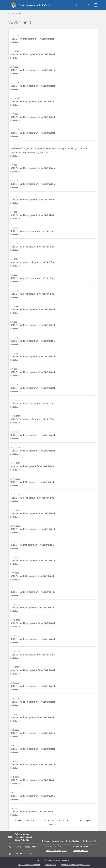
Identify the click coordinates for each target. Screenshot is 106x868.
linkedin (76, 5)
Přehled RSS (91, 841)
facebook (68, 5)
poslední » (53, 825)
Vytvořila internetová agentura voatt (76, 865)
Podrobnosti (15, 42)
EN (89, 5)
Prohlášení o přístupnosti (56, 851)
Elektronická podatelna (54, 841)
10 (68, 821)
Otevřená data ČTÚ (81, 851)
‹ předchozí (29, 821)
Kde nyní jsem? (15, 14)
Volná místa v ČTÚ (54, 847)
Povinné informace (81, 847)
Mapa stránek (50, 865)
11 (73, 821)
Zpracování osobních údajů (29, 865)
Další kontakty (75, 841)
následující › (86, 821)
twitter (72, 5)
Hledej (83, 5)
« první (18, 821)
